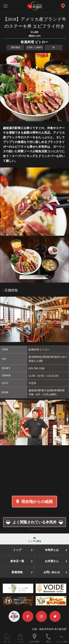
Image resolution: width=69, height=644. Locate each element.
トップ (17, 550)
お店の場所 (34, 638)
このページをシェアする (21, 638)
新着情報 (17, 572)
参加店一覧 (17, 561)
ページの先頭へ (62, 638)
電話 (48, 638)
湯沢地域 (15, 47)
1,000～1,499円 (34, 47)
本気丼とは (52, 550)
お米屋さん (52, 561)
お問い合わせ (52, 572)
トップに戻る (34, 539)
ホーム (7, 638)
